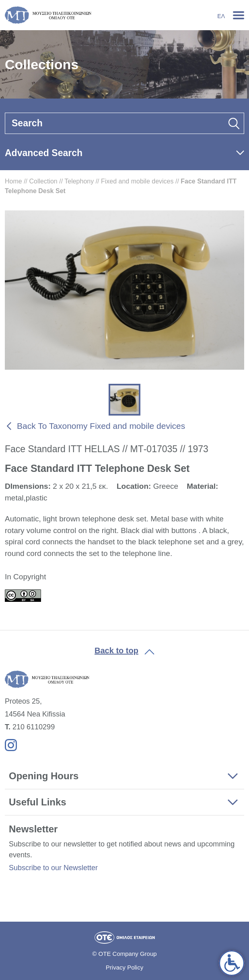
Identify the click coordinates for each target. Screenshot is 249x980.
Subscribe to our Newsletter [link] (53, 868)
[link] (232, 963)
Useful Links (38, 802)
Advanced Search (44, 153)
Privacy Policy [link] (124, 967)
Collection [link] (43, 181)
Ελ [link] (221, 16)
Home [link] (13, 181)
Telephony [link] (79, 181)
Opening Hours (44, 776)
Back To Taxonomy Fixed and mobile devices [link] (101, 426)
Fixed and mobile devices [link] (137, 181)
